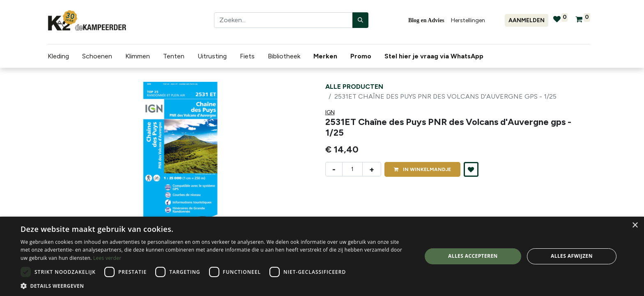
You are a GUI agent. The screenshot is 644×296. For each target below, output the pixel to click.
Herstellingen (468, 20)
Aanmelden (527, 20)
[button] (471, 169)
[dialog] (322, 256)
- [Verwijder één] (334, 169)
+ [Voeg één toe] (372, 169)
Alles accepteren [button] (473, 256)
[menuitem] (327, 56)
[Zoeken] (360, 20)
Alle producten (354, 87)
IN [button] (422, 169)
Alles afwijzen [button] (572, 256)
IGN (330, 112)
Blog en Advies (426, 20)
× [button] (635, 225)
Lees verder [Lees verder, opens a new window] (107, 258)
